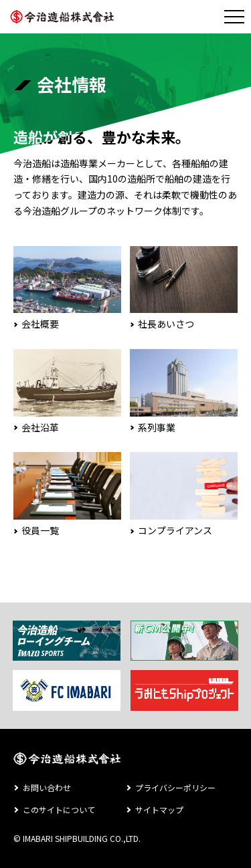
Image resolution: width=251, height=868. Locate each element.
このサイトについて (59, 809)
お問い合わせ (47, 787)
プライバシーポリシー (175, 787)
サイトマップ (159, 809)
